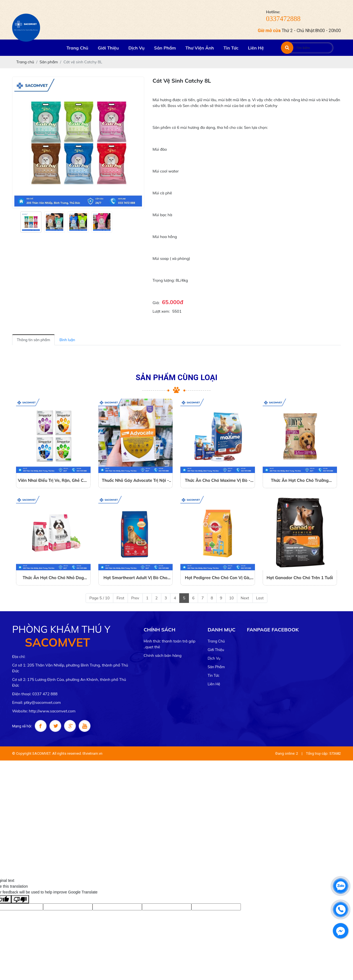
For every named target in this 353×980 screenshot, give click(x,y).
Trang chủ (216, 641)
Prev (135, 598)
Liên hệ (214, 684)
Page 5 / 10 (99, 598)
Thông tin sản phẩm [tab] (33, 340)
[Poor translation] (20, 899)
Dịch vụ (214, 658)
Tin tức (214, 675)
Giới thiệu (216, 650)
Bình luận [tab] (67, 340)
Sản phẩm (216, 667)
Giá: (156, 303)
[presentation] (16, 222)
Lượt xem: (161, 311)
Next (245, 598)
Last (260, 598)
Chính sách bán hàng (163, 655)
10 (231, 598)
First (120, 598)
